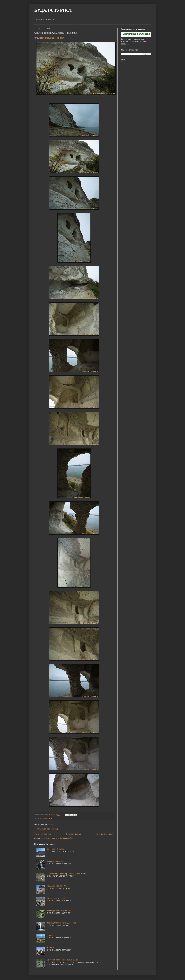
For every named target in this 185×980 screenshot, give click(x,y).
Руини (44, 818)
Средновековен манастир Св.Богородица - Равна (66, 874)
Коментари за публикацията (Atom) (61, 838)
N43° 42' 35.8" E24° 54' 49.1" (52, 38)
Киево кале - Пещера (55, 849)
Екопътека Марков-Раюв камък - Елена (62, 960)
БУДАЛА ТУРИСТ (53, 10)
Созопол (50, 935)
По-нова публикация (43, 834)
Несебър (50, 948)
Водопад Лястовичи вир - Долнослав (61, 923)
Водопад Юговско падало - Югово (60, 911)
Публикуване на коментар (48, 829)
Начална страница (74, 834)
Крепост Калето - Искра (56, 898)
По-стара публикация (105, 834)
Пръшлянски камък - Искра (58, 886)
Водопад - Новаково (55, 861)
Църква (50, 818)
